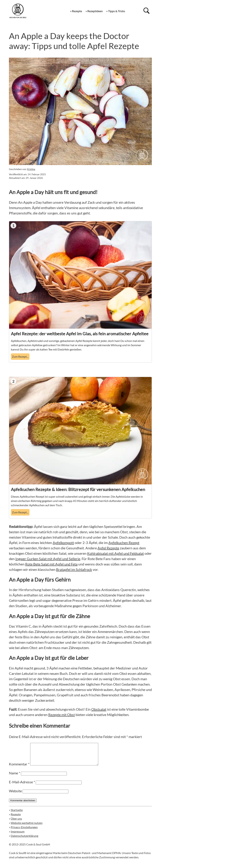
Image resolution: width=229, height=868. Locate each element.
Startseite (17, 814)
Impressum (18, 836)
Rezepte (16, 819)
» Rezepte (76, 11)
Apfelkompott (63, 543)
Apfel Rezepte (108, 548)
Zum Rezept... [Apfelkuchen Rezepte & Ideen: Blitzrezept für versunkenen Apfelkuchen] (20, 512)
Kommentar (19, 768)
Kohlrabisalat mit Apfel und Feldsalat (115, 553)
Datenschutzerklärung (24, 840)
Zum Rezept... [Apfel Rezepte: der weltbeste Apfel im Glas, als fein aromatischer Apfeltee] (20, 356)
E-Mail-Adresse (22, 786)
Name (15, 777)
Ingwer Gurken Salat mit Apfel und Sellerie (48, 559)
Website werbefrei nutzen (27, 827)
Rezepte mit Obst (62, 715)
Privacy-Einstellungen (24, 831)
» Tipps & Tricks (116, 11)
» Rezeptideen (94, 11)
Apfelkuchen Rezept (124, 543)
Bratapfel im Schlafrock (74, 569)
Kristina (31, 169)
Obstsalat (99, 709)
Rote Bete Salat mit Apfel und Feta (51, 564)
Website (15, 795)
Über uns (16, 823)
